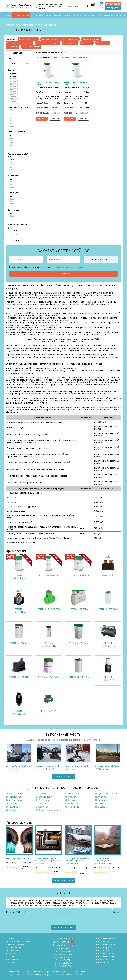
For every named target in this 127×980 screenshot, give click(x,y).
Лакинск (103, 800)
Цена (55, 57)
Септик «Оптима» (62, 942)
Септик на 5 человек (91, 39)
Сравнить (55, 119)
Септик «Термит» (104, 948)
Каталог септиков (23, 15)
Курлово (73, 800)
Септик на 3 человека (28, 39)
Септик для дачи (70, 43)
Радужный (14, 807)
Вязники (43, 793)
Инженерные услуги (56, 15)
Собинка (43, 807)
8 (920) (78, 972)
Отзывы (105, 15)
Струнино (74, 807)
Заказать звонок (113, 4)
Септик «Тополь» (104, 951)
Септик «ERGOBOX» (64, 954)
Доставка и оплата (83, 15)
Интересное (114, 15)
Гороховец (74, 793)
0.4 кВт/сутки (13, 47)
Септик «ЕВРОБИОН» (105, 939)
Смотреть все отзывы (64, 927)
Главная (9, 15)
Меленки (14, 803)
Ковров (102, 797)
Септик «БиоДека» (62, 939)
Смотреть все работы (63, 776)
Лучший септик (103, 43)
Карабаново (45, 797)
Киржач (72, 797)
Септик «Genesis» (62, 945)
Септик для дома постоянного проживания (60, 39)
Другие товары (70, 15)
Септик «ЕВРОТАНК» (105, 957)
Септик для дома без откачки (20, 43)
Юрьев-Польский (48, 810)
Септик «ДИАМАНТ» (105, 945)
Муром (42, 803)
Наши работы (96, 15)
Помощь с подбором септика (113, 8)
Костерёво (44, 800)
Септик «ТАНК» (63, 948)
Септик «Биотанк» (63, 951)
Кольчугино (15, 800)
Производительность (82, 57)
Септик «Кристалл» (104, 960)
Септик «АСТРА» (103, 942)
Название (65, 57)
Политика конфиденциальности (70, 975)
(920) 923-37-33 (55, 4)
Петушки (73, 803)
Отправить (63, 273)
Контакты (123, 15)
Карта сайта (50, 975)
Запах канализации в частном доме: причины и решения (48, 861)
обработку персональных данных (70, 267)
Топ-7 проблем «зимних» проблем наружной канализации (77, 861)
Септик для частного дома (48, 43)
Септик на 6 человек (31, 47)
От (12, 63)
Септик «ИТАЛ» (103, 963)
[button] (45, 920)
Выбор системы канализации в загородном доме (103, 861)
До (25, 63)
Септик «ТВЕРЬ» (63, 960)
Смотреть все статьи (63, 880)
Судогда (102, 807)
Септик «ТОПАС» (63, 963)
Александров (16, 793)
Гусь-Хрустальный (108, 793)
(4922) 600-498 (42, 4)
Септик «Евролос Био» (63, 957)
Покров (102, 803)
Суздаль (13, 810)
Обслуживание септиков (39, 15)
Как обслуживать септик (18, 858)
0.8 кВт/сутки (87, 43)
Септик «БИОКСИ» (64, 966)
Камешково (15, 797)
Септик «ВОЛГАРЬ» (104, 954)
